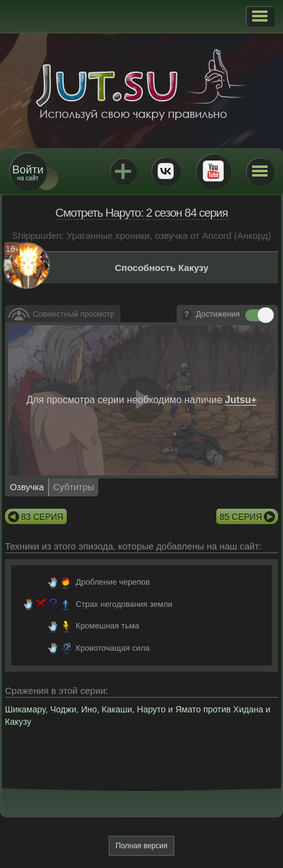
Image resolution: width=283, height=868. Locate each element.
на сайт (28, 173)
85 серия (241, 517)
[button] (260, 16)
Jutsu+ (123, 171)
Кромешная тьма (108, 626)
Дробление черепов (113, 582)
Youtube (213, 171)
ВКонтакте (166, 171)
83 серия (42, 517)
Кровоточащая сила (113, 648)
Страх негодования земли (124, 604)
